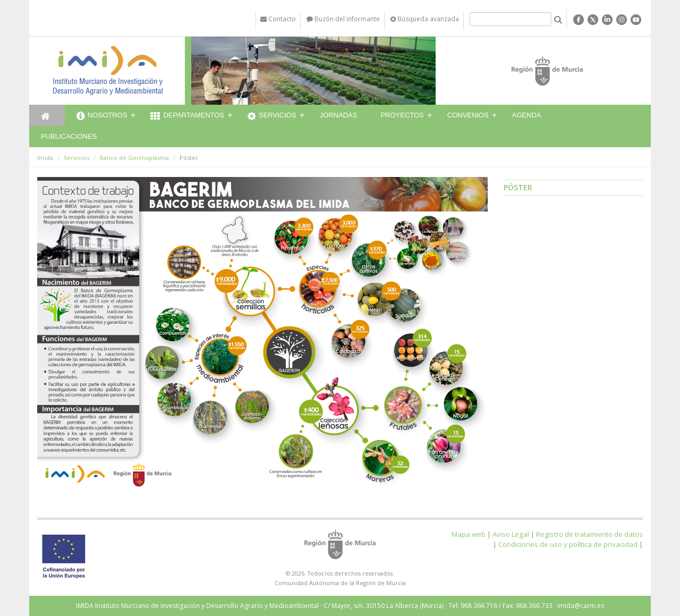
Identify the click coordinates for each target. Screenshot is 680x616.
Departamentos (187, 116)
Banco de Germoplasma (134, 158)
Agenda (527, 115)
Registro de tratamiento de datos (589, 534)
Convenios (468, 115)
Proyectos (402, 115)
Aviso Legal (511, 534)
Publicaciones (69, 136)
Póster (518, 187)
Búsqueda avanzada (425, 19)
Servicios (272, 116)
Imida (45, 158)
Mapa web (469, 534)
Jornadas (339, 115)
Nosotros (102, 116)
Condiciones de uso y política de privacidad (568, 544)
